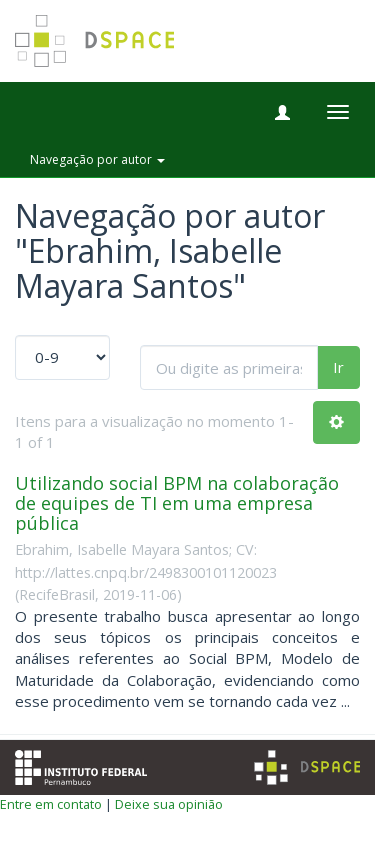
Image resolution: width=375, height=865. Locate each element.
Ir (338, 367)
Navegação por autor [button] (97, 159)
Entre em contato (51, 804)
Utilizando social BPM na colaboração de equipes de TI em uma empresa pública (177, 503)
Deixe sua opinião (169, 804)
